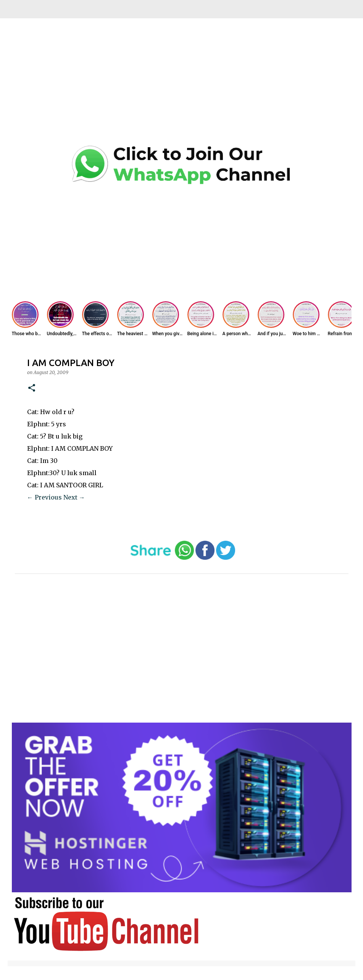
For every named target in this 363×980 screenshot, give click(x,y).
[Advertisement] (182, 88)
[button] (32, 388)
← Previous (44, 497)
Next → (74, 497)
